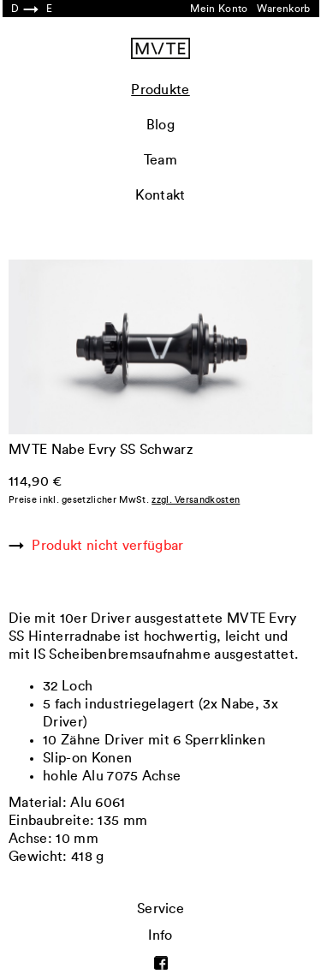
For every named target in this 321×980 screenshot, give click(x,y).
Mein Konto (219, 9)
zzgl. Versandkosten (196, 500)
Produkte (160, 90)
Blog (160, 125)
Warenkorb (284, 9)
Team (160, 160)
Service (160, 909)
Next (237, 275)
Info (160, 935)
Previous (85, 275)
